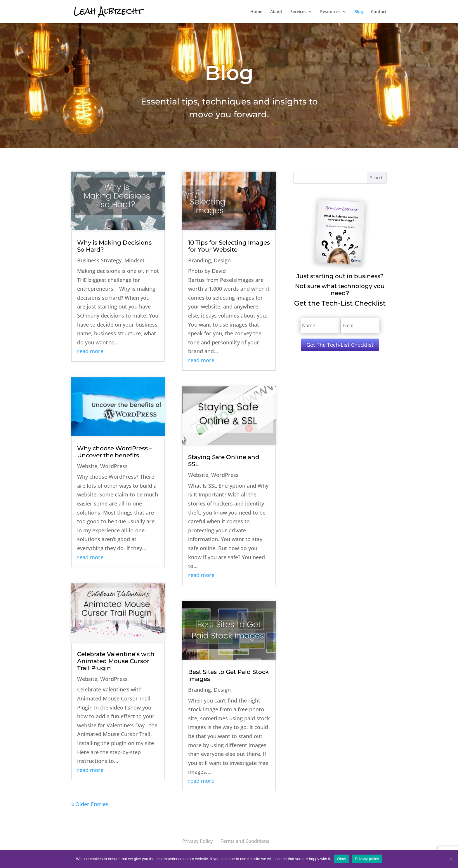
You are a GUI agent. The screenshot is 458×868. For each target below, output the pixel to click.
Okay (342, 859)
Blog (359, 12)
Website (87, 466)
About (276, 12)
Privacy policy (367, 859)
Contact (379, 12)
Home (256, 12)
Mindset (135, 260)
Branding (199, 260)
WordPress (114, 466)
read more (90, 351)
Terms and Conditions (245, 841)
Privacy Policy (198, 841)
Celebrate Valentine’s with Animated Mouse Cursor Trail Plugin (116, 661)
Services (298, 12)
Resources (330, 12)
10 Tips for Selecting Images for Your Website (229, 246)
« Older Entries (90, 804)
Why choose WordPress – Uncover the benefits (115, 452)
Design (222, 260)
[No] (451, 859)
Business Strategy (99, 260)
